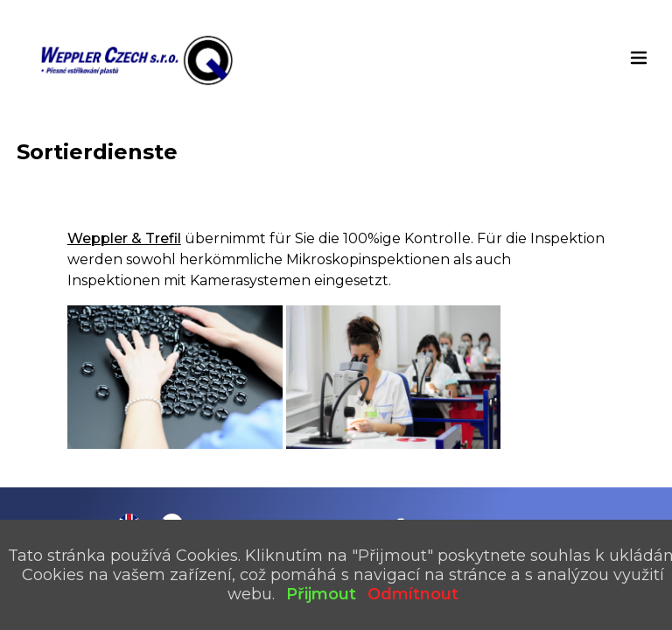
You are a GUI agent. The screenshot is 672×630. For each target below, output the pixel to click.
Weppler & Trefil (124, 238)
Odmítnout (413, 594)
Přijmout (321, 594)
